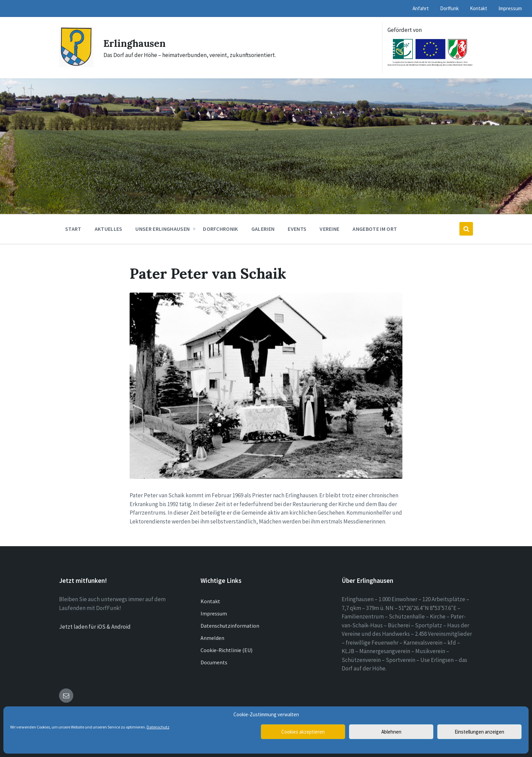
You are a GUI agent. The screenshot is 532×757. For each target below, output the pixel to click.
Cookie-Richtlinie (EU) (226, 650)
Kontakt (210, 601)
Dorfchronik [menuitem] (221, 229)
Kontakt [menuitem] (479, 8)
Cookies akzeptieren (303, 732)
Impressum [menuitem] (510, 8)
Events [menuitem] (297, 229)
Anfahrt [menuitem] (421, 8)
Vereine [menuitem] (329, 229)
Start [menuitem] (73, 229)
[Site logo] (76, 65)
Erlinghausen (136, 43)
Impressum (214, 613)
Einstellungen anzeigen (479, 732)
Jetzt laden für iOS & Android (95, 627)
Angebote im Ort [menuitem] (375, 229)
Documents (214, 662)
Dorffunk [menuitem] (449, 8)
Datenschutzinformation (230, 626)
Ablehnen (391, 732)
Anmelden (212, 638)
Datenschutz (158, 727)
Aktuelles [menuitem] (109, 229)
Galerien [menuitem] (263, 229)
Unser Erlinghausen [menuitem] (163, 229)
